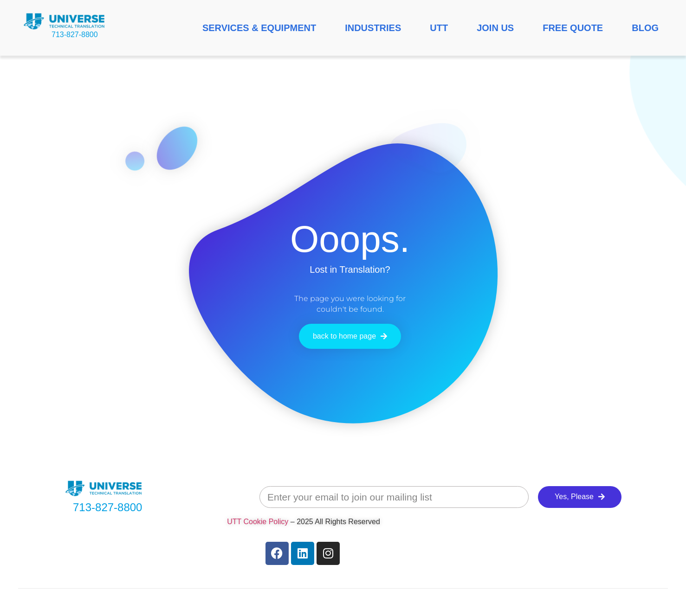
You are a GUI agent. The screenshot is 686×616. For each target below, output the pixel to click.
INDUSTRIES (373, 28)
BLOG (645, 28)
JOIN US (495, 28)
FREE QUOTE (573, 28)
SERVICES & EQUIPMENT (259, 28)
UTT (439, 28)
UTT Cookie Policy (258, 522)
